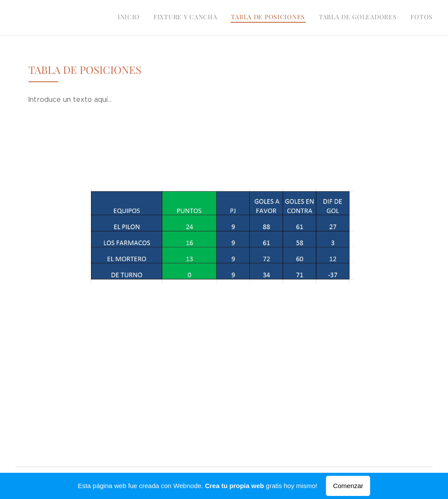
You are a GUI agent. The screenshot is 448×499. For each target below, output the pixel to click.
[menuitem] (379, 18)
